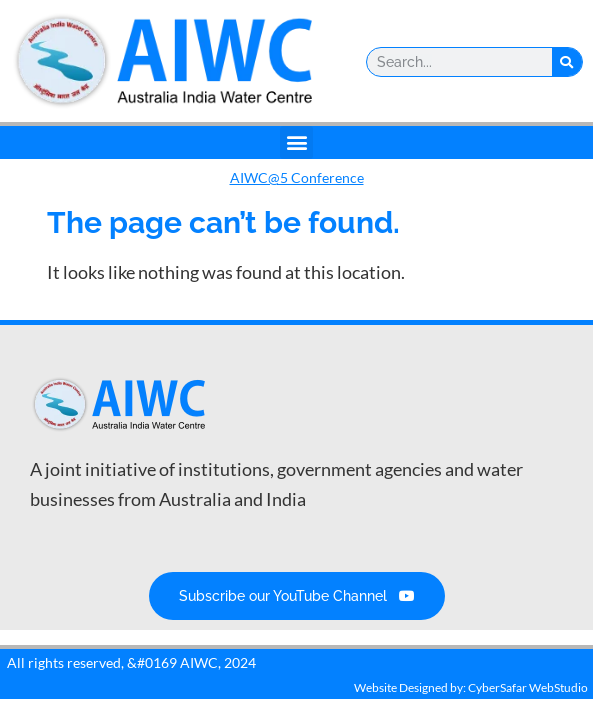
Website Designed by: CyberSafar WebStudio (471, 687)
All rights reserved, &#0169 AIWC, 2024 (131, 662)
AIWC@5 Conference (297, 177)
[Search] (567, 62)
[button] (296, 142)
